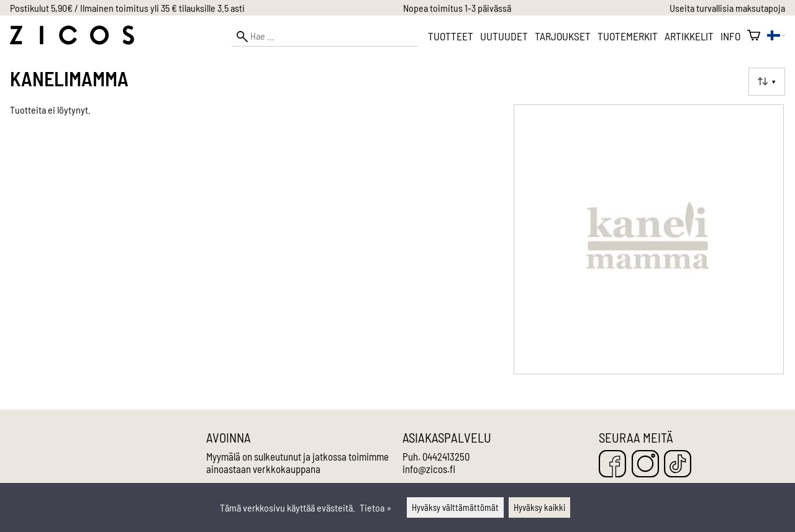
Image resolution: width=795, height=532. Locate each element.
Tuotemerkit (628, 36)
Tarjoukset (563, 36)
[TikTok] (678, 465)
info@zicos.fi (429, 469)
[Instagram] (645, 465)
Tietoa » (375, 507)
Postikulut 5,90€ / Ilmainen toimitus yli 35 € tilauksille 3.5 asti (127, 8)
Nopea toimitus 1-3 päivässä (457, 8)
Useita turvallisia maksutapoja (727, 8)
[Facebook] (612, 465)
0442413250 (446, 456)
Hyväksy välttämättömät (455, 507)
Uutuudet (504, 36)
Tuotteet (451, 36)
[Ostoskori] (754, 36)
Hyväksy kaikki (539, 507)
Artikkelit (689, 36)
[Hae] (325, 36)
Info (730, 36)
